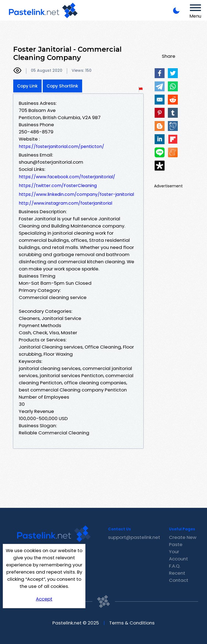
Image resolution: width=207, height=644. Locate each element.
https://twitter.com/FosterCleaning (58, 186)
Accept (44, 599)
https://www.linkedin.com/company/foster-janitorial (76, 194)
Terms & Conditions (132, 623)
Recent (177, 573)
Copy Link (27, 86)
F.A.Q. (175, 566)
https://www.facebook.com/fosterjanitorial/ (67, 177)
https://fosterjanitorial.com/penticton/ (61, 146)
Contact (179, 580)
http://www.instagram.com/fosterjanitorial (65, 203)
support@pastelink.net (134, 537)
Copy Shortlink (62, 86)
